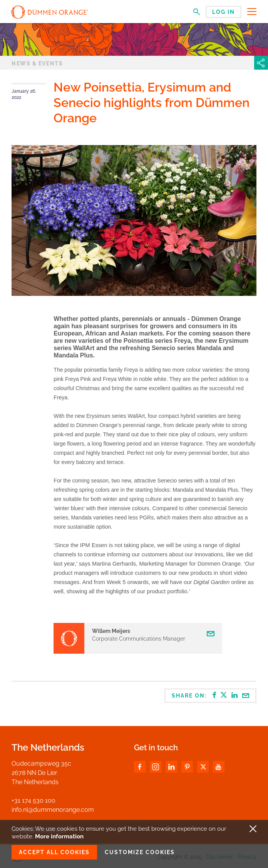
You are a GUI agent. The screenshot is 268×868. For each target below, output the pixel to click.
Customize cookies (140, 852)
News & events (37, 63)
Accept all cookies (54, 852)
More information (59, 836)
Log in (224, 12)
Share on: (211, 695)
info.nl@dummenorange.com (53, 810)
